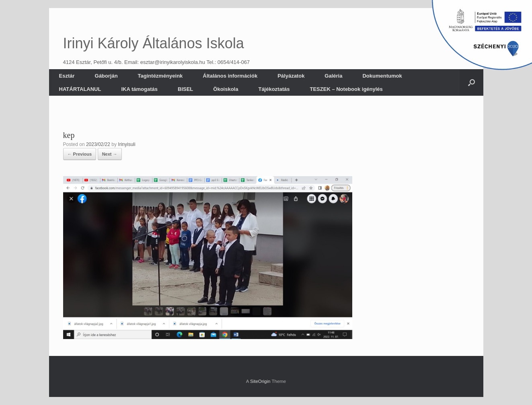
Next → (110, 154)
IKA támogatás (139, 89)
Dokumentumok (382, 76)
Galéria (333, 76)
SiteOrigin (260, 381)
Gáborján (106, 76)
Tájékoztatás (274, 89)
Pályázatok (291, 76)
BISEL (185, 89)
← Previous (80, 154)
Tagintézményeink (160, 76)
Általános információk (230, 76)
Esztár (67, 76)
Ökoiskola (226, 89)
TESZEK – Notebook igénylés (346, 89)
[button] (471, 82)
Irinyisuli (126, 144)
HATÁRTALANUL (80, 89)
